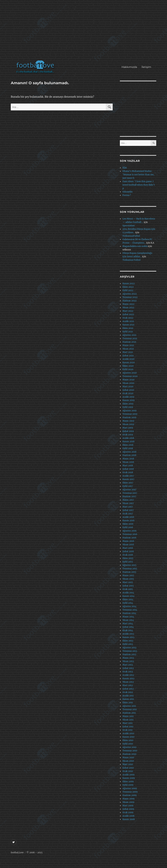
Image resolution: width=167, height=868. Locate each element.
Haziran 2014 (129, 613)
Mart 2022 (128, 311)
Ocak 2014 (128, 630)
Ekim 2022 (128, 287)
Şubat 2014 (128, 627)
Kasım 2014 (128, 596)
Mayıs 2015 (128, 575)
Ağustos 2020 (130, 373)
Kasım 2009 (129, 778)
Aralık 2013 (128, 634)
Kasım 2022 (129, 284)
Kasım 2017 (128, 479)
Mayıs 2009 (129, 799)
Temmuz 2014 (130, 610)
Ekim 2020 (128, 366)
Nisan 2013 (128, 661)
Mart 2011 (128, 723)
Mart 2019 (128, 428)
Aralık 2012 (128, 675)
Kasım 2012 (128, 679)
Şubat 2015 (128, 586)
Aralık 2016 (128, 517)
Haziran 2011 (129, 713)
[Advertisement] (84, 32)
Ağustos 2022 (130, 294)
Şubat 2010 (128, 768)
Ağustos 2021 (129, 335)
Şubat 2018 (128, 469)
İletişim (146, 67)
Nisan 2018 (128, 462)
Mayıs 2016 (128, 541)
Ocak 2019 (128, 435)
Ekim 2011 (128, 703)
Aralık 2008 (128, 816)
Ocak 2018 (128, 472)
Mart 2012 (128, 685)
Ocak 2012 (128, 692)
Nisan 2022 (128, 308)
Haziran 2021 (129, 342)
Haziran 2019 (129, 417)
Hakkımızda (129, 67)
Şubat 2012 (128, 689)
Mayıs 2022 (128, 304)
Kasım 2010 (128, 737)
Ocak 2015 (128, 589)
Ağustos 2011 (129, 706)
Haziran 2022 (129, 301)
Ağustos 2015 (129, 565)
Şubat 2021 (128, 356)
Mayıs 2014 (128, 617)
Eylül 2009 (128, 785)
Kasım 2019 (129, 400)
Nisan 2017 (128, 503)
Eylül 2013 (128, 644)
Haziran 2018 (129, 455)
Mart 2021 (128, 352)
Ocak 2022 (128, 318)
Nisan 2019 (128, 424)
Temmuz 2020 (130, 376)
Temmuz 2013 (130, 651)
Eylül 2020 (128, 369)
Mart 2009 (128, 806)
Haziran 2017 (129, 496)
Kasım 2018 (128, 442)
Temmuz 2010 (130, 751)
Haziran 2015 (129, 572)
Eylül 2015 (128, 562)
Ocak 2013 (128, 672)
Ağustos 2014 (129, 606)
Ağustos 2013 (129, 648)
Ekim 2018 (128, 445)
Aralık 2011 (128, 696)
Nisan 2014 (128, 620)
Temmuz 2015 (130, 569)
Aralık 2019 (128, 397)
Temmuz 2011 (130, 709)
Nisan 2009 (128, 802)
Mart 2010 (128, 764)
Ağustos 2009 (130, 788)
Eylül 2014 (128, 603)
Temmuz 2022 (130, 297)
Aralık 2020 (128, 359)
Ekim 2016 (128, 524)
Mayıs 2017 (128, 500)
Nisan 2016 (128, 545)
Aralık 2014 (128, 593)
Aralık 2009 (129, 775)
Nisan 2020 (128, 383)
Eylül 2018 (128, 448)
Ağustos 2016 (129, 531)
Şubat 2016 (128, 551)
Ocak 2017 (128, 514)
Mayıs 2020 (128, 380)
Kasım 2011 (128, 699)
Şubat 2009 (128, 809)
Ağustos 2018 (129, 452)
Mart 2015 (128, 582)
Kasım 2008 (129, 819)
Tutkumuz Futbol (131, 260)
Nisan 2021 (128, 349)
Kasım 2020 (129, 363)
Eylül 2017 (128, 486)
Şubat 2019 (128, 431)
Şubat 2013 (128, 668)
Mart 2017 (128, 507)
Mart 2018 (128, 466)
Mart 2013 (128, 665)
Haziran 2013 (129, 654)
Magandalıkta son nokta (135, 246)
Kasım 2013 (128, 637)
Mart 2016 (128, 548)
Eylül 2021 (128, 332)
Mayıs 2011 (128, 716)
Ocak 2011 (128, 730)
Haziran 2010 (129, 754)
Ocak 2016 (128, 555)
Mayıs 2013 (128, 658)
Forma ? (127, 195)
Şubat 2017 (128, 510)
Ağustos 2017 (129, 490)
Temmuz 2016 (130, 534)
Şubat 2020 (128, 390)
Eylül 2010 (128, 744)
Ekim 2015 (128, 558)
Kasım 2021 (128, 325)
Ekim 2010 (128, 740)
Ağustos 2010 (129, 747)
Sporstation (129, 226)
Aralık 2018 (128, 438)
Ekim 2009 (128, 782)
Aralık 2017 (128, 476)
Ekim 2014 (128, 600)
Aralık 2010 (128, 733)
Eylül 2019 (128, 407)
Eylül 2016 (128, 527)
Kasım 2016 (129, 521)
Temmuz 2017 (130, 493)
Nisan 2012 (128, 682)
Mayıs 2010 (128, 758)
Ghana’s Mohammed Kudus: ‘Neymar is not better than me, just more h (138, 175)
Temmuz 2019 (130, 414)
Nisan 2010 (128, 761)
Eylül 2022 (128, 290)
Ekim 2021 (128, 328)
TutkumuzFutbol (131, 236)
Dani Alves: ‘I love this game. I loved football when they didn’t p (139, 185)
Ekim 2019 (128, 404)
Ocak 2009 (128, 812)
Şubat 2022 (128, 314)
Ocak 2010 (128, 771)
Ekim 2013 (128, 641)
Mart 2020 (128, 387)
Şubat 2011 (128, 727)
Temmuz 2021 (130, 338)
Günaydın (128, 192)
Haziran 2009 (130, 795)
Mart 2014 (128, 624)
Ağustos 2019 (129, 411)
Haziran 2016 (129, 538)
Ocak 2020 (128, 393)
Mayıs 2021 (128, 345)
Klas (125, 168)
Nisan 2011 (128, 720)
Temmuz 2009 (130, 792)
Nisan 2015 (128, 579)
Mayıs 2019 (128, 421)
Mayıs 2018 (128, 459)
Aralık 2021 (128, 321)
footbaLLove (17, 853)
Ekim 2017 (128, 483)
